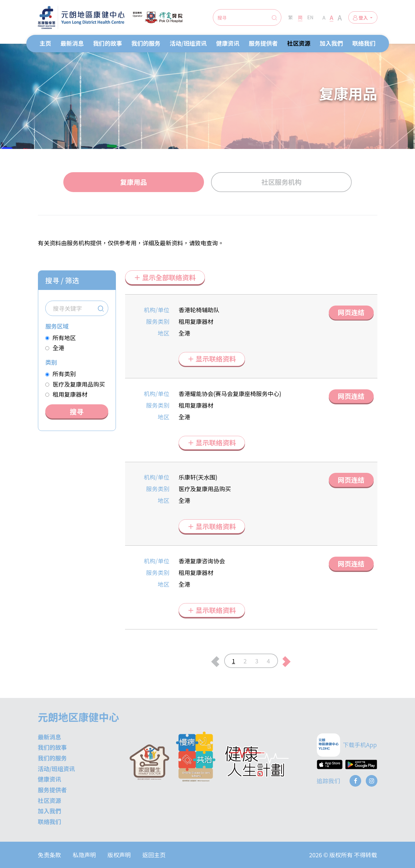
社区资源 (299, 43)
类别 (51, 362)
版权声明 (119, 855)
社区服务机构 (282, 182)
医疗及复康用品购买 (79, 384)
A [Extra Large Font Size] (340, 17)
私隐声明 (84, 855)
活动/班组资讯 (188, 43)
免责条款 (50, 855)
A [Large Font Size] (332, 17)
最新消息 (72, 43)
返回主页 (154, 855)
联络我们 (364, 43)
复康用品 (133, 182)
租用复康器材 (70, 394)
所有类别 (64, 374)
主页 (45, 43)
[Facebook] (355, 781)
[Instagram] (372, 781)
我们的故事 (107, 43)
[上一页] (215, 661)
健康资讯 (228, 43)
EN (310, 17)
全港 (58, 348)
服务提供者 (263, 43)
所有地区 (64, 338)
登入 (361, 17)
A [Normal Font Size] (324, 17)
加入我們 (331, 43)
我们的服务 (146, 43)
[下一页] (287, 661)
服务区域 (57, 326)
